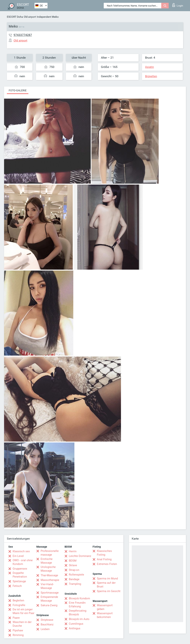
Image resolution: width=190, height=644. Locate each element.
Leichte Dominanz (80, 556)
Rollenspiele (76, 575)
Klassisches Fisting (104, 553)
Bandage (74, 579)
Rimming (18, 635)
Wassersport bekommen (105, 615)
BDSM (73, 561)
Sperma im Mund (107, 579)
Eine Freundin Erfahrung (77, 605)
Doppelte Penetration (20, 575)
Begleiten (18, 600)
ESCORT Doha (15, 17)
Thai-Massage (49, 575)
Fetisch (17, 586)
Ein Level (18, 556)
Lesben (45, 629)
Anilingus (75, 628)
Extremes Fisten (107, 564)
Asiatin (149, 67)
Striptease (47, 620)
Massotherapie (50, 580)
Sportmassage (50, 593)
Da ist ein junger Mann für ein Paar (23, 611)
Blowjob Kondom (79, 598)
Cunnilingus (76, 624)
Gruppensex (20, 569)
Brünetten (151, 76)
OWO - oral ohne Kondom (23, 562)
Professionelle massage (50, 553)
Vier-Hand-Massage (47, 586)
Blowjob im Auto (79, 619)
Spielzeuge (19, 581)
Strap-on (74, 570)
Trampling (75, 584)
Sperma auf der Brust (106, 585)
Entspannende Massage (49, 599)
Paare (16, 618)
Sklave (73, 565)
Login (178, 5)
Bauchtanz (47, 624)
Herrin (73, 551)
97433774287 (23, 35)
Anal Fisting (104, 559)
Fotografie (19, 605)
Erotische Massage (47, 561)
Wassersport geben (105, 607)
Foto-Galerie (18, 90)
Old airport (30, 17)
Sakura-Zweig (49, 605)
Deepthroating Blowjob (78, 613)
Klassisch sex (21, 551)
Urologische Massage (48, 569)
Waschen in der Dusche (22, 624)
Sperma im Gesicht (109, 591)
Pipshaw (18, 630)
